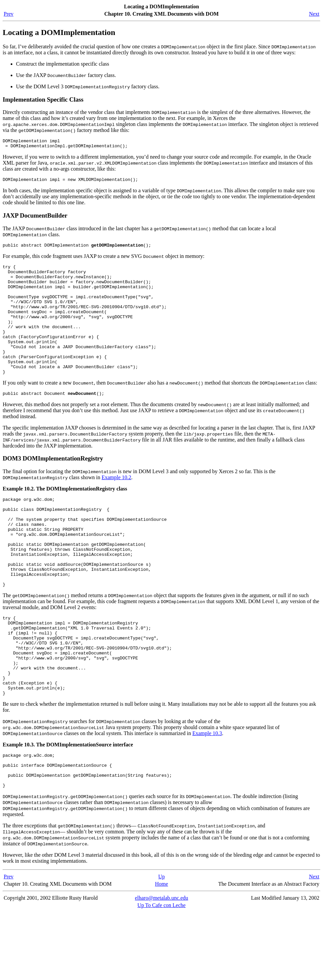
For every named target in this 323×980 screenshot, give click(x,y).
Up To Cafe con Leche (161, 973)
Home (161, 952)
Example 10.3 (207, 794)
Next (314, 14)
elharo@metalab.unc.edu (161, 966)
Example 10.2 (116, 504)
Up (161, 945)
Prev (9, 14)
